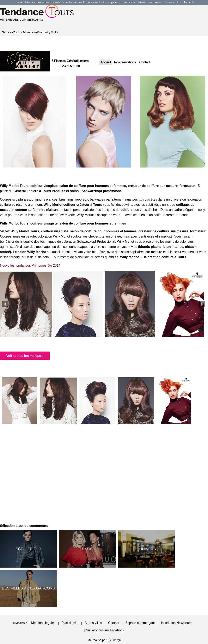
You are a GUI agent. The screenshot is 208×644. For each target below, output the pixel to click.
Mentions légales (43, 623)
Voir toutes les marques (25, 356)
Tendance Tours (11, 32)
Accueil (106, 62)
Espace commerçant (140, 623)
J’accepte (189, 2)
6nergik (114, 640)
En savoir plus (173, 2)
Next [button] (202, 304)
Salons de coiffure (32, 32)
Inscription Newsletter (176, 623)
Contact (145, 62)
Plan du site (70, 623)
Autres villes (93, 623)
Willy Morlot (51, 32)
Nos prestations (125, 62)
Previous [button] (5, 304)
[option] (35, 122)
